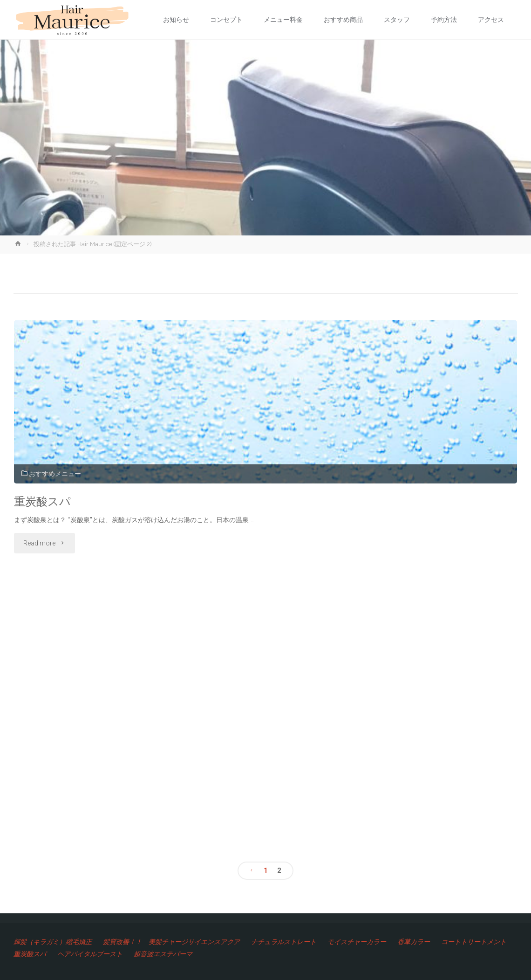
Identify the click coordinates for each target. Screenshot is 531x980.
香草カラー (429, 942)
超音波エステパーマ (249, 954)
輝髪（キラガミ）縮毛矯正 (54, 942)
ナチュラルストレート (293, 942)
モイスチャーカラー (370, 942)
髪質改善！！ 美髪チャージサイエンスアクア (176, 942)
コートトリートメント (48, 954)
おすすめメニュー (55, 474)
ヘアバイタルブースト (173, 954)
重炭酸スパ (44, 501)
